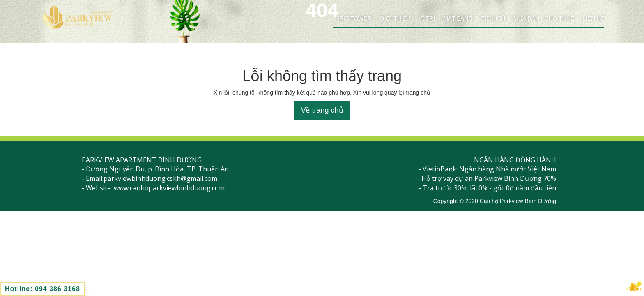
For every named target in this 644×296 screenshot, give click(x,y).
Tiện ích (493, 18)
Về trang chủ (322, 110)
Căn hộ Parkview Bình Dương (518, 201)
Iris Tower (355, 18)
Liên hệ (593, 18)
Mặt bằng (458, 18)
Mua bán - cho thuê (544, 18)
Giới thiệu (395, 18)
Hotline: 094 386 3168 (43, 289)
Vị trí (427, 18)
